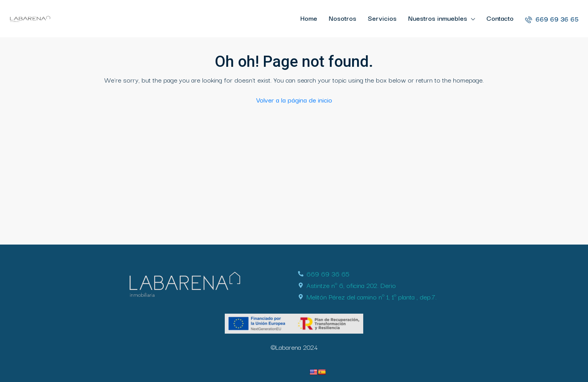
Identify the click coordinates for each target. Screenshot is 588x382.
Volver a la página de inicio (294, 100)
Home (309, 18)
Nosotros (343, 18)
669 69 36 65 (552, 19)
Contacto (500, 18)
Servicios (382, 18)
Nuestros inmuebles (438, 18)
